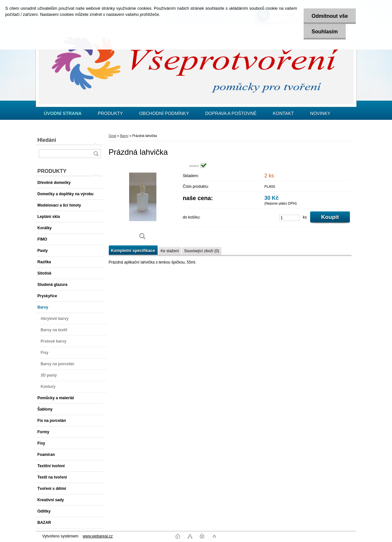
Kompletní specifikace (133, 250)
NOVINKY (320, 113)
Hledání (47, 140)
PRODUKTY (110, 113)
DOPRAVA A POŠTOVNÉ (231, 113)
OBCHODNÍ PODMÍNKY (164, 113)
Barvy (124, 136)
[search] (96, 154)
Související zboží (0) (202, 251)
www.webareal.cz (98, 536)
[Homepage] (63, 113)
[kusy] (289, 218)
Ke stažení (170, 251)
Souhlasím (325, 32)
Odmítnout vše (330, 16)
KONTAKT (283, 113)
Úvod (112, 136)
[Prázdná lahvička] (143, 204)
